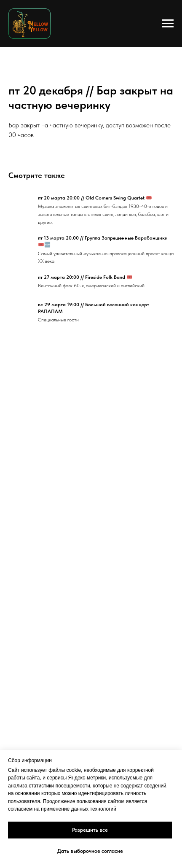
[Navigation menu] (168, 24)
